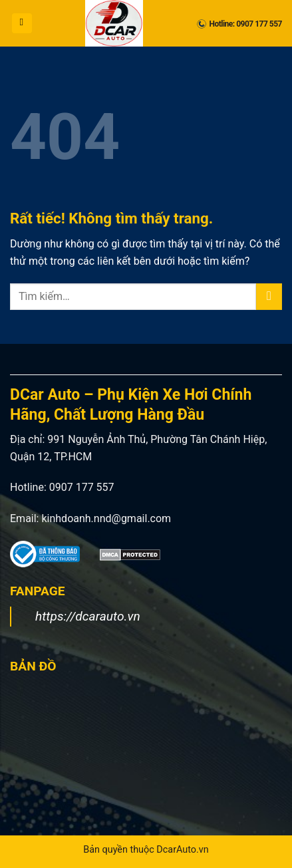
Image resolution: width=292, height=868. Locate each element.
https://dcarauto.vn (88, 616)
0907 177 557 (82, 487)
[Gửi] (269, 296)
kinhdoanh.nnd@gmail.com (106, 518)
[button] (22, 23)
